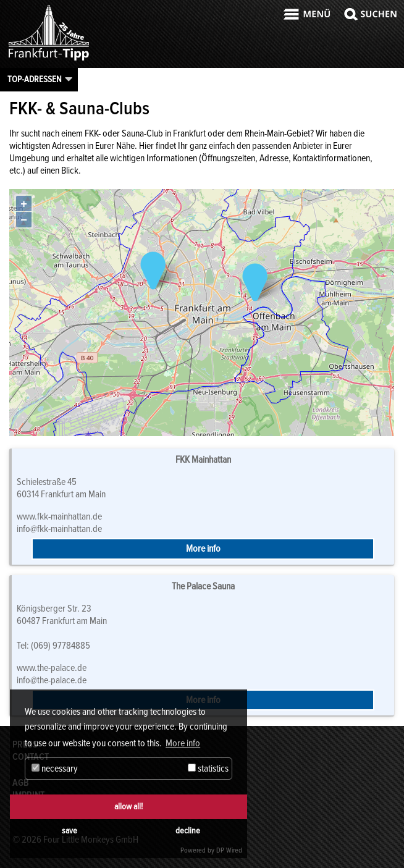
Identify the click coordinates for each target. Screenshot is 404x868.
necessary (55, 769)
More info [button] (183, 743)
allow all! (128, 807)
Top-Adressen (35, 79)
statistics (208, 769)
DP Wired (229, 850)
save (69, 831)
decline (188, 831)
